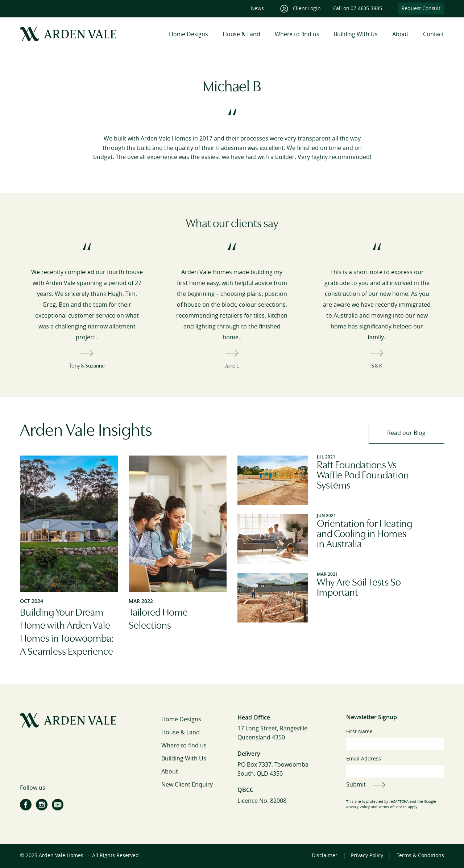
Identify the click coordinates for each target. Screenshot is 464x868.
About (400, 34)
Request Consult (421, 9)
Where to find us (297, 34)
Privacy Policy (358, 807)
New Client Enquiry (187, 785)
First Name (395, 739)
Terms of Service (393, 807)
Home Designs (188, 34)
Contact (434, 34)
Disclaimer (325, 856)
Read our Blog (406, 433)
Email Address (395, 767)
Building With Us (355, 34)
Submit (356, 785)
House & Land (241, 34)
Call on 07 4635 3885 (358, 9)
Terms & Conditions (420, 856)
